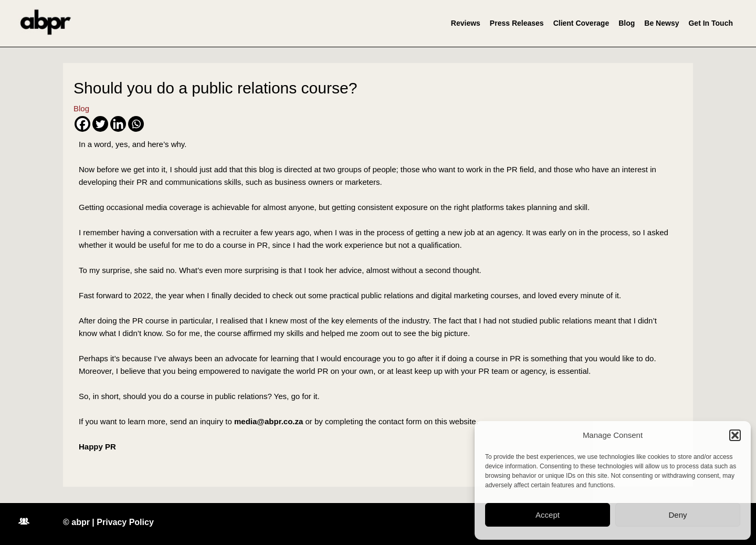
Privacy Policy (125, 522)
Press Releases (517, 23)
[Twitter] (100, 124)
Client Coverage (581, 23)
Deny (678, 515)
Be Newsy (661, 23)
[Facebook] (82, 124)
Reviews (466, 23)
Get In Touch (711, 23)
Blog (627, 23)
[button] (735, 435)
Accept (548, 515)
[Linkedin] (118, 124)
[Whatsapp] (136, 124)
